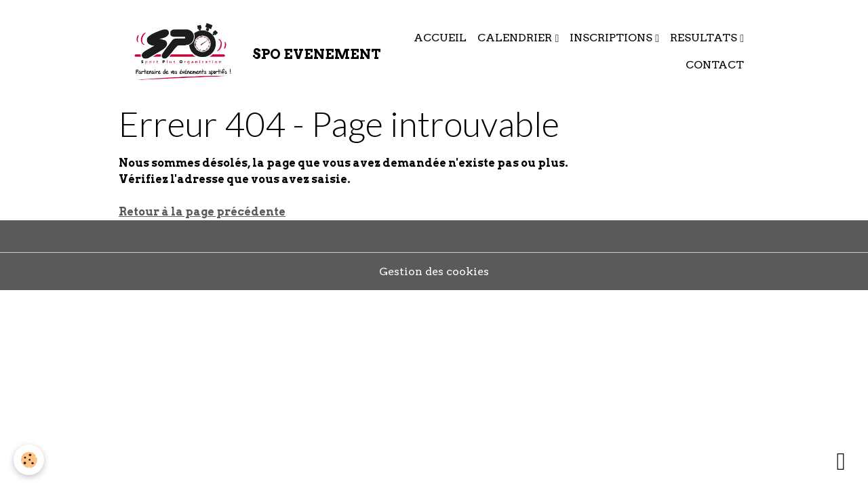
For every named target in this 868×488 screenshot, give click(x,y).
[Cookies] (29, 460)
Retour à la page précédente (202, 212)
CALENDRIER (516, 38)
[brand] (240, 52)
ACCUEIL (440, 38)
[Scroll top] (841, 461)
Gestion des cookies (434, 271)
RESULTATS (705, 38)
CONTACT (715, 65)
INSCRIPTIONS (612, 38)
